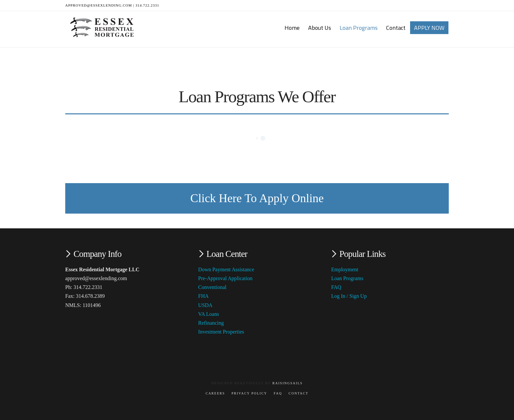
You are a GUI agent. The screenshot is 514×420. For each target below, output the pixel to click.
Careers (215, 393)
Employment (345, 269)
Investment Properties (221, 332)
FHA (204, 296)
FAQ (336, 287)
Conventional (212, 287)
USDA (206, 305)
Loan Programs (347, 278)
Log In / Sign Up (349, 296)
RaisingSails (287, 383)
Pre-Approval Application (226, 278)
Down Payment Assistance (226, 269)
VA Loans (209, 314)
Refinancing (211, 323)
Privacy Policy (249, 393)
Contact (298, 393)
